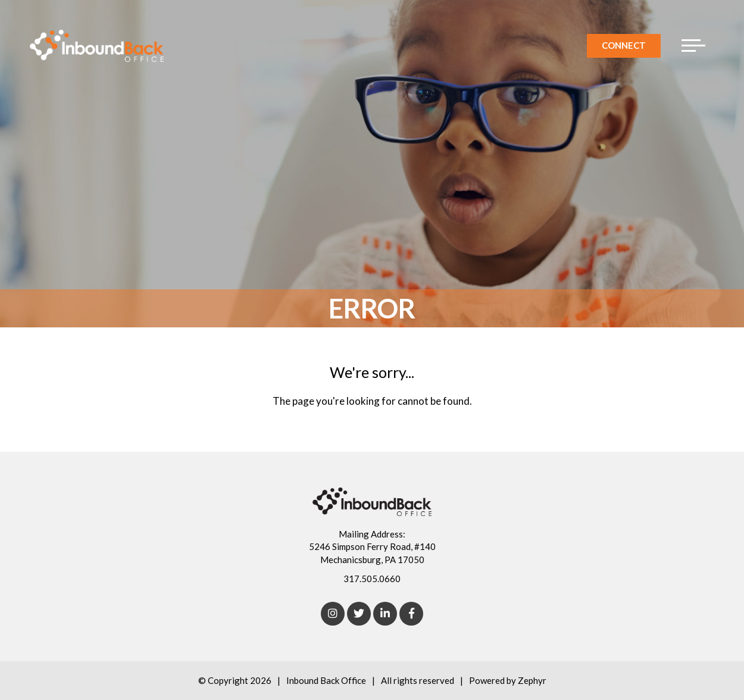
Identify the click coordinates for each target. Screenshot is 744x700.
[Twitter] (359, 614)
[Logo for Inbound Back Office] (97, 46)
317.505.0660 (372, 579)
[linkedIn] (385, 614)
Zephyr (532, 680)
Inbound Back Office (326, 680)
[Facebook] (411, 614)
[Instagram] (333, 614)
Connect (624, 45)
